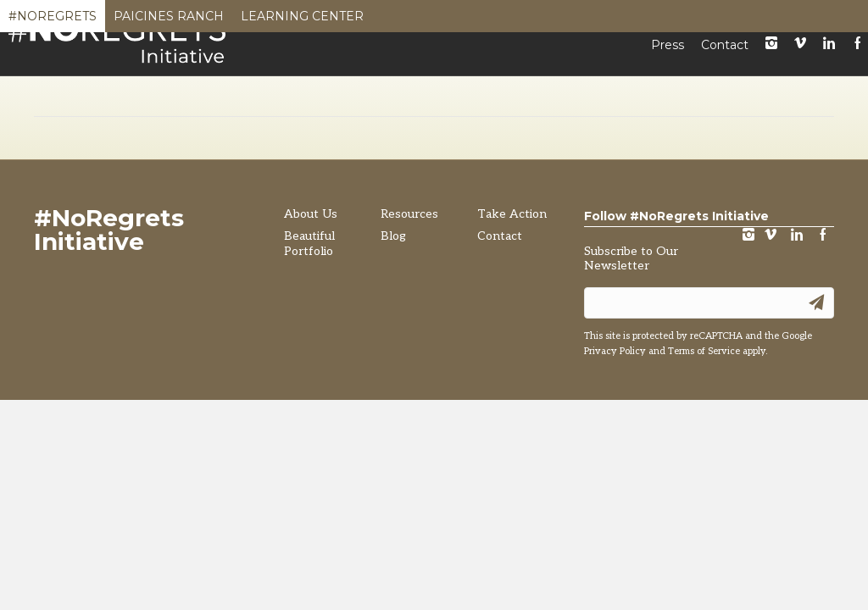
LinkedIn (829, 55)
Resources (600, 83)
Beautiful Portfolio (467, 83)
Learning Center (302, 20)
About (350, 83)
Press (668, 55)
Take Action (772, 83)
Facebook (823, 349)
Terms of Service (704, 465)
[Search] (844, 85)
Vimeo (800, 55)
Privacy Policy (615, 465)
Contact (725, 55)
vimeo (771, 349)
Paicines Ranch (169, 20)
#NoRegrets (53, 20)
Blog (684, 83)
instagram (771, 55)
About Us (311, 327)
